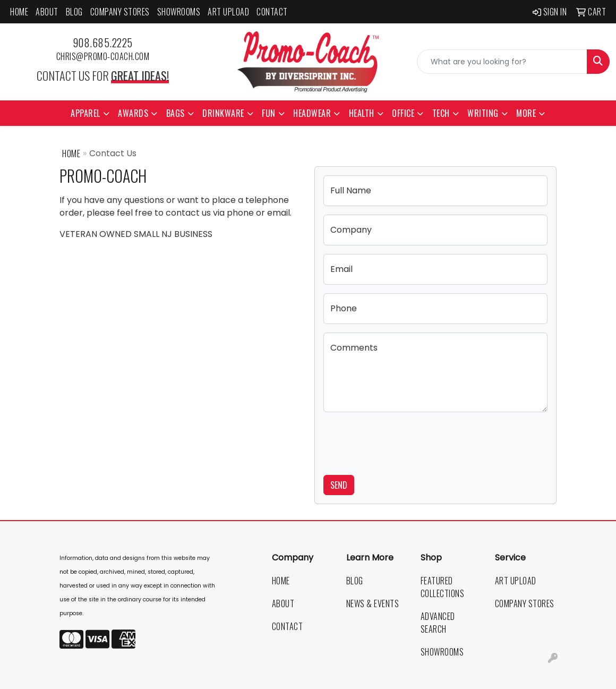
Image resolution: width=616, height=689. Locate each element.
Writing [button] (483, 113)
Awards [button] (133, 113)
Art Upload (228, 12)
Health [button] (362, 113)
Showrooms (179, 12)
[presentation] (404, 441)
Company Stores (120, 12)
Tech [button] (441, 113)
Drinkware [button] (223, 113)
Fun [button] (269, 113)
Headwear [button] (312, 113)
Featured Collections (443, 587)
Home (19, 12)
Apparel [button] (85, 113)
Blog (74, 12)
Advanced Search (438, 623)
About (47, 12)
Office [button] (403, 113)
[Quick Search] (502, 62)
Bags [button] (176, 113)
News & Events (373, 603)
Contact (272, 12)
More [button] (526, 113)
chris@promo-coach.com (103, 56)
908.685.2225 (103, 42)
